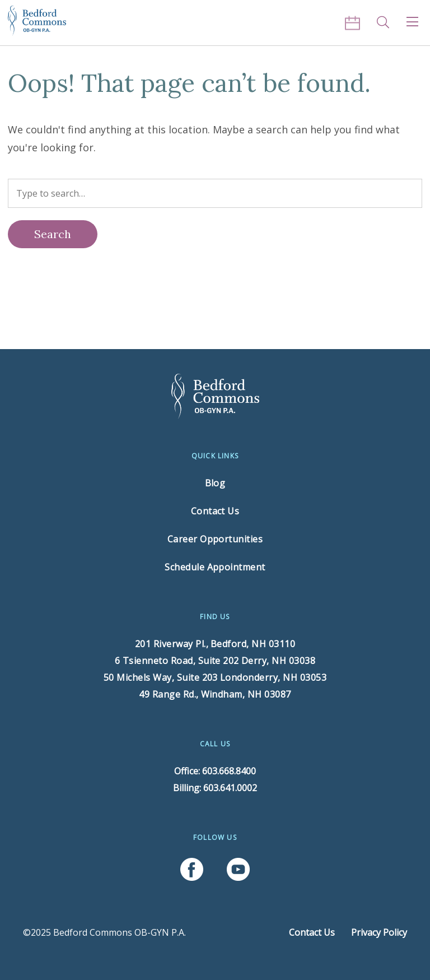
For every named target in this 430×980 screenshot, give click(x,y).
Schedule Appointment (215, 567)
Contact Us (215, 511)
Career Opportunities (215, 539)
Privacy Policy (379, 932)
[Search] (53, 234)
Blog (215, 483)
